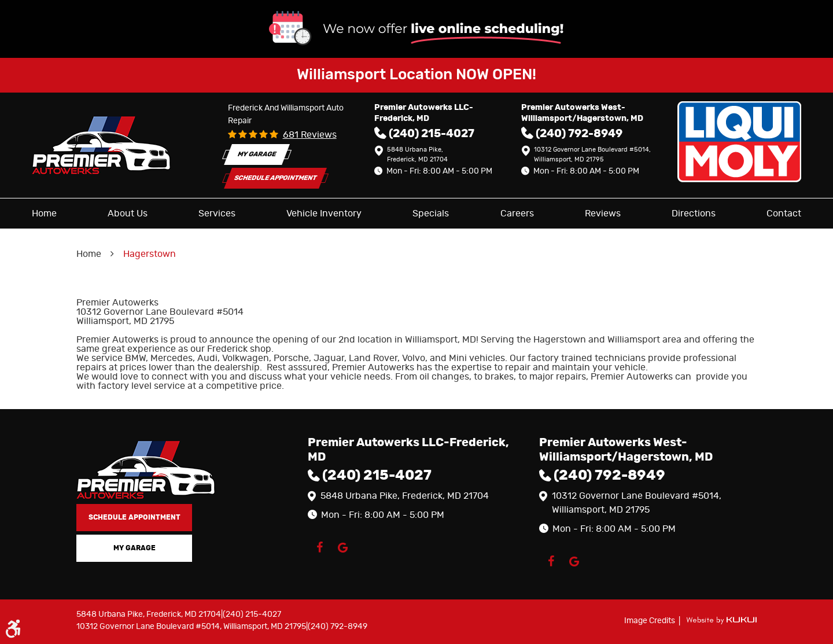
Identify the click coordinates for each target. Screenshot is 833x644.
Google (342, 547)
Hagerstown (150, 254)
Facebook (319, 547)
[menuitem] (44, 214)
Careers (517, 214)
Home (44, 214)
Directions (694, 214)
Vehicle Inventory (324, 214)
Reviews (603, 214)
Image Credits (650, 621)
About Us (128, 214)
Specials (431, 214)
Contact (784, 214)
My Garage (257, 154)
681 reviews (310, 135)
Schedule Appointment (275, 178)
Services (217, 214)
